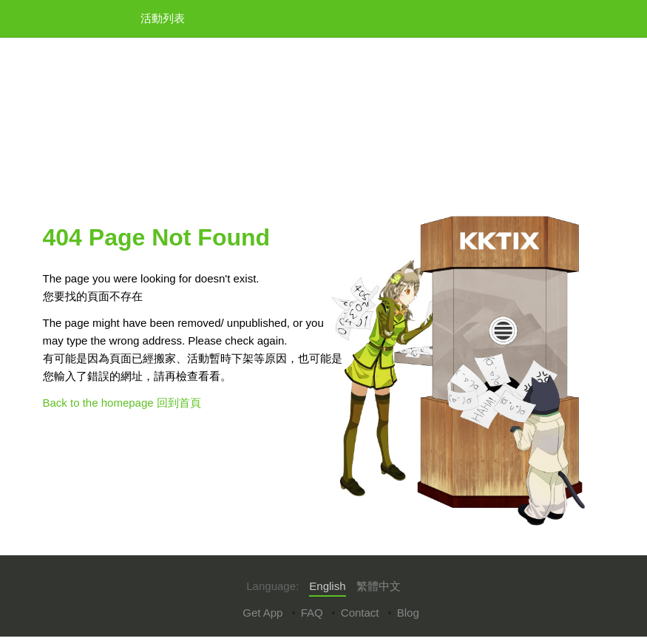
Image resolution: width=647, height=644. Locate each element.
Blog (408, 613)
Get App (262, 613)
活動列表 (163, 18)
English (327, 586)
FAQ (312, 613)
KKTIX (81, 17)
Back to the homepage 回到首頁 (122, 403)
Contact (360, 613)
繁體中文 (379, 586)
